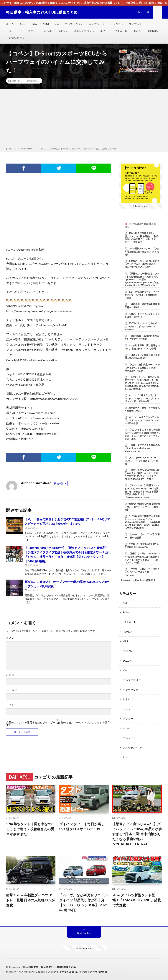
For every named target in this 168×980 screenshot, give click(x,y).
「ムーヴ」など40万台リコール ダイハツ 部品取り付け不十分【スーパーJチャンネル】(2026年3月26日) (84, 902)
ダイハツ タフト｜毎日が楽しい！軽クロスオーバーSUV (82, 826)
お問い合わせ (17, 38)
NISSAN (127, 651)
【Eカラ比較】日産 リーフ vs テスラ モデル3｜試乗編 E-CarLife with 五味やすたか (142, 368)
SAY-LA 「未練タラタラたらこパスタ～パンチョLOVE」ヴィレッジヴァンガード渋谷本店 (142, 398)
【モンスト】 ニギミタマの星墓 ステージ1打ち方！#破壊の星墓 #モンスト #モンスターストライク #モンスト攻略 (142, 434)
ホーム (10, 24)
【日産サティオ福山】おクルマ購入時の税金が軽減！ (142, 357)
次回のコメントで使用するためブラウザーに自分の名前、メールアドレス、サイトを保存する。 (58, 724)
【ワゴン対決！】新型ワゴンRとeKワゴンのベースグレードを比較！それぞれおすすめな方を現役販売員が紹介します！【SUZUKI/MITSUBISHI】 (142, 491)
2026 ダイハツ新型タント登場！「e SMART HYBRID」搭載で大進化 (137, 900)
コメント (11, 638)
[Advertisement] (84, 119)
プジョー (33, 31)
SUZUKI (138, 31)
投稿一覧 (59, 483)
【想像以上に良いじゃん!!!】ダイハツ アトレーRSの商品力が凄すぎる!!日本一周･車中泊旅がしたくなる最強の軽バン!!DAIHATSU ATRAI (137, 834)
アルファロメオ (74, 24)
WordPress (100, 972)
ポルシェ (63, 31)
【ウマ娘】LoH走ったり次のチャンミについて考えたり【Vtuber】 (142, 572)
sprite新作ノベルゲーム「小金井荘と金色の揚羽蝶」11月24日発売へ (142, 252)
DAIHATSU (120, 31)
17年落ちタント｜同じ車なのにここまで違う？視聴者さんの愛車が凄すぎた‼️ (30, 829)
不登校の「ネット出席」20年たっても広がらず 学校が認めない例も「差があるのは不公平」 (142, 264)
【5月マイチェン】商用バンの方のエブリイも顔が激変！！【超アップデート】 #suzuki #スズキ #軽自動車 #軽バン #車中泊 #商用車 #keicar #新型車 (142, 383)
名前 (10, 675)
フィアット (135, 24)
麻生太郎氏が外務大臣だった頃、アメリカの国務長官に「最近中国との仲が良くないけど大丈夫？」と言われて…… (141, 238)
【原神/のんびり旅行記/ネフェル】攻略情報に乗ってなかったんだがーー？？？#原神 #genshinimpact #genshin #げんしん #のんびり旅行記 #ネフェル (142, 279)
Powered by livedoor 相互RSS (138, 580)
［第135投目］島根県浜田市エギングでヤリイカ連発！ (142, 337)
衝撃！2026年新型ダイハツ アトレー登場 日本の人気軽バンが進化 (31, 900)
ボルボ (48, 31)
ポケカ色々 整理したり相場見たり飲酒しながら (142, 409)
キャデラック (97, 24)
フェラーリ (16, 31)
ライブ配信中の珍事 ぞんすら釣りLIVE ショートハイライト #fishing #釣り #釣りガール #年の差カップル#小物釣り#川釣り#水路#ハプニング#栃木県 (142, 522)
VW (57, 24)
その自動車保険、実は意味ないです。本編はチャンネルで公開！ (142, 347)
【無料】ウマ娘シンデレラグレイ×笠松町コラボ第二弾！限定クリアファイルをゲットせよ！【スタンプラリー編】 (142, 558)
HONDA (153, 31)
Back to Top (84, 933)
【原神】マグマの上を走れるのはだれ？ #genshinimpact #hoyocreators (142, 448)
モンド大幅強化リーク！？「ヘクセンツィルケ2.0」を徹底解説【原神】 (142, 295)
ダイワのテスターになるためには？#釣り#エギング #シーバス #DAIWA (142, 326)
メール (12, 690)
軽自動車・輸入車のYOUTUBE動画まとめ (52, 967)
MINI (46, 24)
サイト (10, 705)
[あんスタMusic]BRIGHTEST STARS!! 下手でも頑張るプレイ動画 (141, 461)
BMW (34, 24)
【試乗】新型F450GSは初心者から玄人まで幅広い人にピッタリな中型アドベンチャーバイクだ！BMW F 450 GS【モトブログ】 (142, 475)
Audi (22, 24)
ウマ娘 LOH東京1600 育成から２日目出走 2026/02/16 (142, 546)
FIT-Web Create (67, 972)
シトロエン (117, 24)
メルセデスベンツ (84, 31)
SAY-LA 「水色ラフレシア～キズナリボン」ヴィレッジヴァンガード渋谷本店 (142, 420)
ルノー (104, 31)
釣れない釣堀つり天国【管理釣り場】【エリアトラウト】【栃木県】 (142, 507)
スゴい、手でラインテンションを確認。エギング (142, 315)
